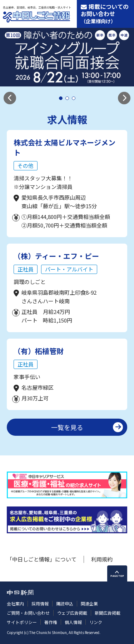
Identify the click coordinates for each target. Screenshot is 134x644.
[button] (10, 98)
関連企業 (89, 603)
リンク (96, 622)
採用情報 (40, 603)
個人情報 (73, 622)
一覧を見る (67, 427)
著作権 (51, 622)
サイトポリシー (22, 622)
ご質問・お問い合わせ (28, 613)
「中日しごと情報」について (42, 559)
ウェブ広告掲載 (72, 613)
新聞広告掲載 (108, 613)
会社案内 (15, 603)
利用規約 (102, 559)
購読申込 (65, 603)
